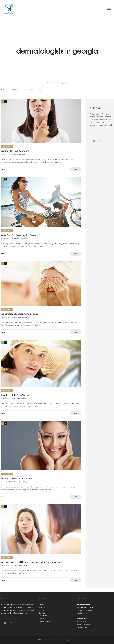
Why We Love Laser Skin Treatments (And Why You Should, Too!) (32, 562)
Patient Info (43, 616)
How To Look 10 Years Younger (16, 395)
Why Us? (42, 607)
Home (49, 83)
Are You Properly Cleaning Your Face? (20, 314)
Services (42, 610)
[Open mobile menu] (110, 9)
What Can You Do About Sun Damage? (20, 235)
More (3, 169)
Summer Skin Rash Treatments (15, 151)
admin (13, 154)
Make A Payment (45, 621)
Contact (42, 619)
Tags (31, 90)
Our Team (43, 613)
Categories (14, 90)
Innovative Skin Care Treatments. (17, 479)
